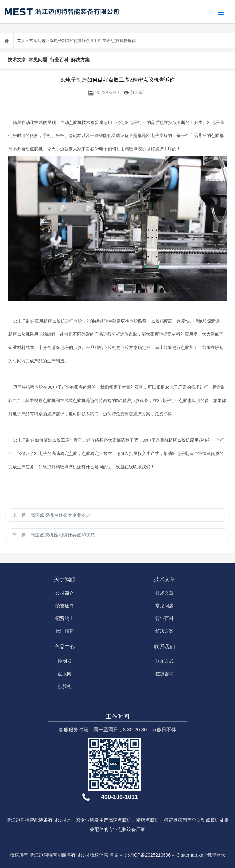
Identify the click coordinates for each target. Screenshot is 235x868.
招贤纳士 (65, 618)
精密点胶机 (179, 440)
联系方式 (164, 661)
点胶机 (65, 686)
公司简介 (65, 593)
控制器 (65, 661)
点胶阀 (65, 674)
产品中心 (65, 647)
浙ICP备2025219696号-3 (154, 855)
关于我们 (65, 579)
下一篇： (54, 535)
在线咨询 (164, 674)
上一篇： (51, 515)
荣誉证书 (65, 606)
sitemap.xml (193, 855)
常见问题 (37, 41)
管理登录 (216, 855)
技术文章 (17, 60)
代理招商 (65, 631)
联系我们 (164, 647)
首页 (21, 41)
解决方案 (80, 60)
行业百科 (59, 60)
